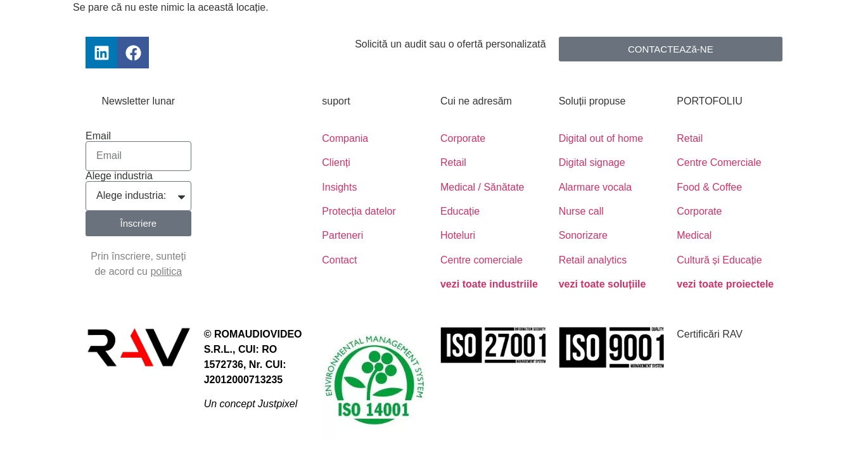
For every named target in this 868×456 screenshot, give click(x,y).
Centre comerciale (482, 260)
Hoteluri (458, 235)
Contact (339, 260)
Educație (460, 211)
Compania (345, 138)
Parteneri (342, 235)
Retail (453, 162)
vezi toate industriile (489, 284)
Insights (339, 187)
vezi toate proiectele (725, 284)
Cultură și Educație (719, 260)
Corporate (463, 138)
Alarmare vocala (596, 187)
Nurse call (581, 211)
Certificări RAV (710, 334)
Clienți (336, 162)
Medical (694, 235)
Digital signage (592, 162)
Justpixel (278, 404)
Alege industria (119, 176)
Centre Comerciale (719, 162)
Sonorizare (583, 235)
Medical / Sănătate (482, 187)
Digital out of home (601, 138)
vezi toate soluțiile (603, 284)
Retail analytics (593, 260)
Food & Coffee (709, 187)
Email (98, 136)
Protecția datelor (359, 211)
